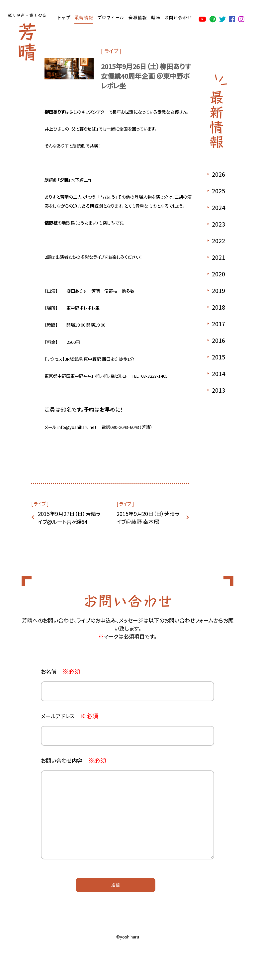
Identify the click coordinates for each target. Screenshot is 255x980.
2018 (218, 307)
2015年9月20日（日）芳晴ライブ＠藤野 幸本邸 (148, 518)
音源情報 (137, 17)
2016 (218, 340)
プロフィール (111, 17)
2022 (218, 241)
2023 (218, 224)
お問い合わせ (178, 17)
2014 (218, 373)
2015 (218, 357)
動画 (155, 17)
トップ (63, 17)
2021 (218, 257)
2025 (218, 191)
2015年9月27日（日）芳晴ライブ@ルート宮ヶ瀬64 (69, 518)
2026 (218, 174)
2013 (218, 390)
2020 (218, 274)
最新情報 (84, 17)
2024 (218, 207)
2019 (218, 290)
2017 (218, 324)
